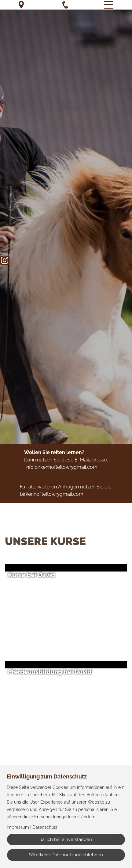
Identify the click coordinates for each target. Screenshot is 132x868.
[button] (69, 607)
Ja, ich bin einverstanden (66, 839)
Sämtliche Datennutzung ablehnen (66, 855)
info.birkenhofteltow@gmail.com (61, 467)
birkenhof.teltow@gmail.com (52, 494)
